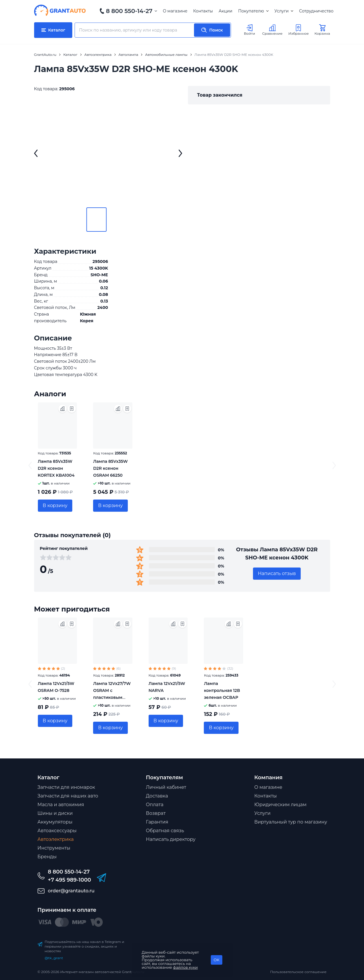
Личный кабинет (166, 787)
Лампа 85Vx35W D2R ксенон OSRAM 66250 (110, 468)
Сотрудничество (316, 11)
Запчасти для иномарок (66, 787)
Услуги (284, 11)
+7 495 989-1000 (70, 880)
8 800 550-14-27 (129, 11)
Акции (225, 11)
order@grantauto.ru (71, 891)
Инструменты (54, 848)
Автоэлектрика (56, 839)
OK (217, 960)
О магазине (175, 11)
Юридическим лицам (281, 805)
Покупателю (253, 11)
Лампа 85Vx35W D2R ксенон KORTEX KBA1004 (56, 468)
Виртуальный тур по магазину (291, 822)
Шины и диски (55, 813)
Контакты (203, 11)
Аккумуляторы (55, 822)
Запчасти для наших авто (68, 796)
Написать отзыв (277, 573)
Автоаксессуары (57, 831)
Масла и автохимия (61, 805)
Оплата (155, 805)
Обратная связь (165, 831)
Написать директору (171, 839)
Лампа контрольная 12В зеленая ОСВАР (222, 690)
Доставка (157, 796)
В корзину (55, 505)
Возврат (156, 813)
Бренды (47, 857)
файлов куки (186, 967)
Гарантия (157, 822)
